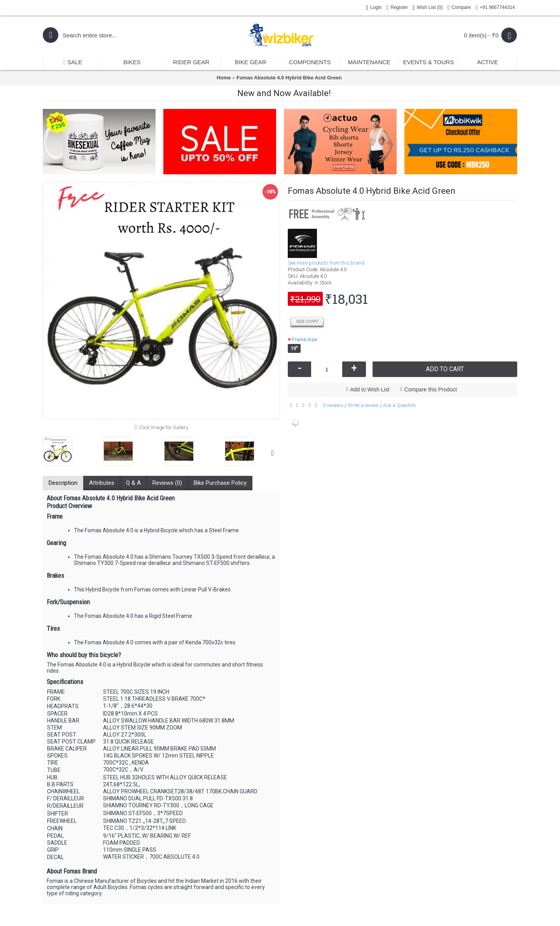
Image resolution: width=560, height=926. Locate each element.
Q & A (133, 483)
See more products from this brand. (327, 263)
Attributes (102, 483)
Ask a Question (399, 405)
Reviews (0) (167, 483)
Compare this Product (431, 389)
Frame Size (304, 339)
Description (63, 483)
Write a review (363, 405)
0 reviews (333, 405)
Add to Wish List (370, 389)
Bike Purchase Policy (220, 483)
